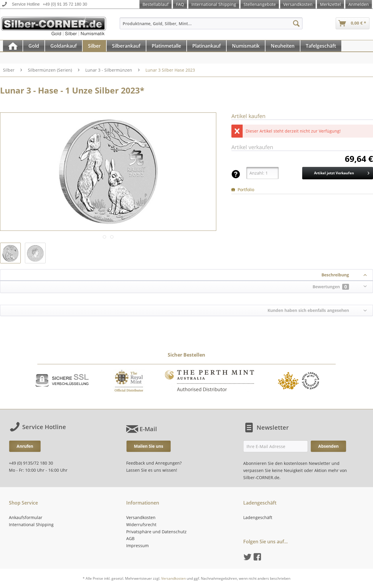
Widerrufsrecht (141, 525)
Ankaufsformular (26, 517)
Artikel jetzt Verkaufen (342, 172)
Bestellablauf (156, 4)
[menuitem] (211, 26)
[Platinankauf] (206, 46)
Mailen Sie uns (149, 446)
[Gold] (34, 46)
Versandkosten (298, 4)
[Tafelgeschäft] (321, 46)
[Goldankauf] (64, 46)
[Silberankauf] (126, 46)
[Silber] (94, 46)
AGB (130, 538)
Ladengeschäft (258, 517)
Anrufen (25, 446)
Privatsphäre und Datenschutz (156, 532)
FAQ (180, 4)
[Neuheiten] (283, 46)
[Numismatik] (246, 46)
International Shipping (214, 4)
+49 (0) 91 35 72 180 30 (65, 4)
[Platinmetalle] (166, 46)
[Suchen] (296, 23)
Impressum (137, 546)
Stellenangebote (260, 4)
